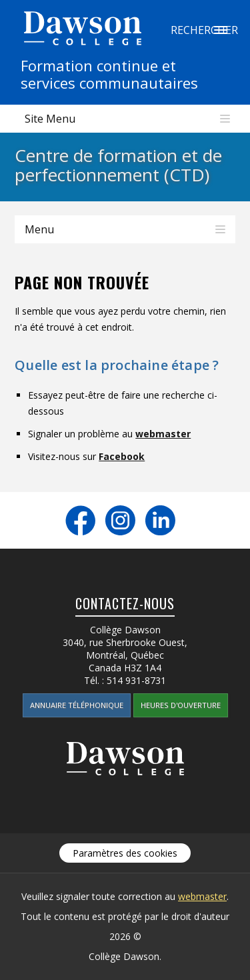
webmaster (163, 434)
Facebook (122, 456)
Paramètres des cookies (125, 853)
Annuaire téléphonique (77, 705)
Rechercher (221, 30)
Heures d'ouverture (181, 705)
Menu (39, 229)
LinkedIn (160, 520)
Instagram (120, 520)
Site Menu (50, 119)
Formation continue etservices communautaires (109, 74)
